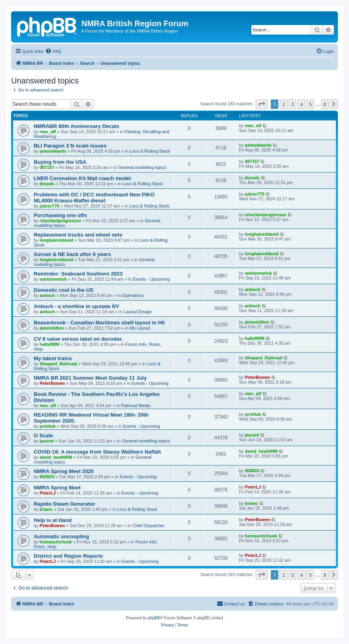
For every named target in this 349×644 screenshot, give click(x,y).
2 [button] (283, 104)
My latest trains (53, 358)
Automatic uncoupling (61, 536)
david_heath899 (56, 457)
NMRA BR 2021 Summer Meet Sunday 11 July (90, 378)
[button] (262, 104)
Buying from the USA (60, 162)
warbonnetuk (53, 279)
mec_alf (48, 132)
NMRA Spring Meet (57, 488)
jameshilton (52, 328)
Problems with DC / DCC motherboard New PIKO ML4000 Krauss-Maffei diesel (94, 198)
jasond (47, 441)
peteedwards (53, 151)
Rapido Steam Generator (65, 504)
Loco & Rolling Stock (150, 151)
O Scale (43, 435)
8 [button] (325, 104)
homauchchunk (56, 542)
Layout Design (138, 312)
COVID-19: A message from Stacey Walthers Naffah (97, 452)
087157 (47, 167)
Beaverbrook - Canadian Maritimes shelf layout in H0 (99, 323)
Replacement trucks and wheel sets (78, 235)
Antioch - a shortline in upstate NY (76, 306)
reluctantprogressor (61, 221)
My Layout (140, 328)
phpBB (154, 618)
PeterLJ (48, 493)
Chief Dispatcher (148, 526)
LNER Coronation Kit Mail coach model (82, 178)
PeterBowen (52, 383)
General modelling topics (142, 167)
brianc (46, 509)
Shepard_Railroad (58, 364)
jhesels (47, 184)
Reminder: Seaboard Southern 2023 (78, 274)
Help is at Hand (53, 520)
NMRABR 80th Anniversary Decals (76, 126)
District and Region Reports (68, 556)
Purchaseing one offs (60, 215)
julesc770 (50, 206)
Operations (133, 295)
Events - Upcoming (151, 279)
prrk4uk (48, 426)
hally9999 (50, 344)
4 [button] (301, 104)
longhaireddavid (57, 240)
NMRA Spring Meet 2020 (64, 471)
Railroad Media (136, 405)
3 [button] (292, 104)
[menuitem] (53, 51)
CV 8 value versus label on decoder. (78, 339)
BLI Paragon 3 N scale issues (70, 146)
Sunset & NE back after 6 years (72, 254)
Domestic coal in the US (64, 290)
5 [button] (310, 104)
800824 (47, 477)
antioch (47, 295)
